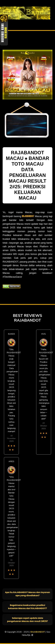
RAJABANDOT (28, 216)
